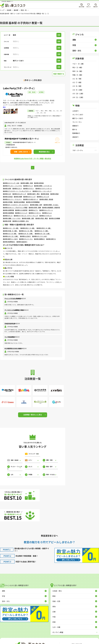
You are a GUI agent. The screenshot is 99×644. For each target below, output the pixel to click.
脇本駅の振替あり (39, 239)
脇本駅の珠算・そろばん (51, 205)
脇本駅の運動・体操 (27, 183)
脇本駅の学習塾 (8, 202)
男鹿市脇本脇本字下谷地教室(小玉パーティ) (22, 139)
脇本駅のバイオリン (35, 213)
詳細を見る (44, 152)
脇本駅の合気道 (8, 197)
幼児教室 (41, 92)
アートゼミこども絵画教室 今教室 (14, 310)
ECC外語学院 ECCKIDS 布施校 (13, 348)
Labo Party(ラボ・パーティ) (19, 88)
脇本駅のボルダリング (19, 194)
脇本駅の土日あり (25, 236)
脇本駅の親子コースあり (10, 239)
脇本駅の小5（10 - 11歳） (43, 234)
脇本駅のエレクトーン (46, 210)
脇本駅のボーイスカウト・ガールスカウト (16, 205)
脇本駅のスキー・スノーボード (42, 191)
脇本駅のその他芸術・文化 (21, 221)
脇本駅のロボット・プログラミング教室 (15, 207)
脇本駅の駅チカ (51, 239)
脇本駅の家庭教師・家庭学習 (51, 207)
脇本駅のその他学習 (21, 210)
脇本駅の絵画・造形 (28, 218)
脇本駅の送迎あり (22, 242)
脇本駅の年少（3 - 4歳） (28, 228)
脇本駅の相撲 (18, 197)
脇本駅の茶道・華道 (42, 218)
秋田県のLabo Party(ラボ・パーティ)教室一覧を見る (33, 158)
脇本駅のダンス (8, 216)
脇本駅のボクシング (29, 197)
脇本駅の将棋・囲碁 (35, 207)
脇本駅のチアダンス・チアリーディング (26, 216)
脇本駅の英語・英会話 (46, 199)
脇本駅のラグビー (29, 188)
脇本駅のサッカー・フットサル (12, 186)
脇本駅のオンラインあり (40, 236)
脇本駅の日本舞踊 (54, 218)
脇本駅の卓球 (7, 188)
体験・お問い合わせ (21, 152)
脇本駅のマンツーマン (26, 239)
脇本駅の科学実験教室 (33, 202)
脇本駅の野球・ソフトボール (43, 186)
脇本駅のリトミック (21, 213)
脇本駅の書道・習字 (36, 205)
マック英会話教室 (10, 337)
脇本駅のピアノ (33, 210)
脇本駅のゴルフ (17, 188)
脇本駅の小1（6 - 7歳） (26, 231)
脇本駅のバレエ (47, 213)
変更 (59, 35)
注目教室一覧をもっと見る (33, 415)
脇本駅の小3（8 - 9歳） (10, 234)
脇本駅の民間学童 (8, 210)
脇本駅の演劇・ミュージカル (12, 218)
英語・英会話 (32, 92)
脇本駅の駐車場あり (9, 242)
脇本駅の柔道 (45, 194)
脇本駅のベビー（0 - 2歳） (11, 228)
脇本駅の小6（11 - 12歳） (11, 236)
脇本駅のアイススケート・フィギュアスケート (17, 191)
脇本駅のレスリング (43, 197)
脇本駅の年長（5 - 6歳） (10, 231)
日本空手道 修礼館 (10, 324)
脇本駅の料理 (7, 221)
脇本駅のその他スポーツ (31, 199)
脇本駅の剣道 (54, 194)
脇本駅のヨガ (7, 194)
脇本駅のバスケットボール (44, 188)
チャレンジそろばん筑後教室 (13, 298)
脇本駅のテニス (28, 186)
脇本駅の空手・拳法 (33, 194)
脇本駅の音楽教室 (8, 213)
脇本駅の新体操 (39, 183)
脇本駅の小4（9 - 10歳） (26, 234)
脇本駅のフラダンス (45, 216)
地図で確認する (59, 74)
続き (4, 107)
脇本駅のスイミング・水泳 (11, 183)
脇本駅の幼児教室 (19, 202)
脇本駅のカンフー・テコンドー (12, 199)
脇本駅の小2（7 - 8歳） (42, 231)
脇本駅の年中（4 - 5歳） (44, 228)
